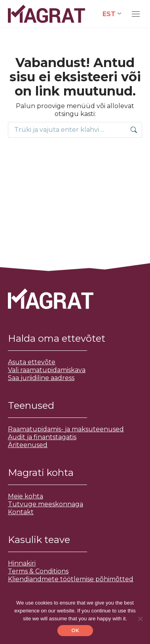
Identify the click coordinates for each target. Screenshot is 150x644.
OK (75, 630)
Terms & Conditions (38, 571)
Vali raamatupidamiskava (47, 370)
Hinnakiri (22, 563)
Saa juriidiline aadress (41, 378)
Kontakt (21, 512)
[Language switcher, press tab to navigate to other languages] (112, 14)
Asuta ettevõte (32, 362)
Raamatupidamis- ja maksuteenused (66, 429)
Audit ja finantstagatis (42, 437)
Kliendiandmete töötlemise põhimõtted (71, 579)
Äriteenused (28, 445)
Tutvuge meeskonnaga (46, 504)
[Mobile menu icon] (136, 14)
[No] (140, 619)
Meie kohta (26, 496)
